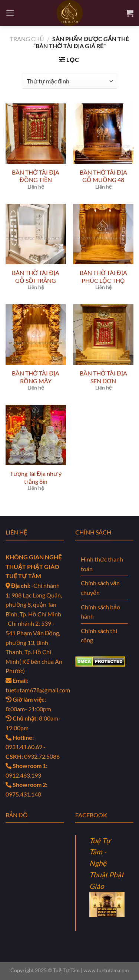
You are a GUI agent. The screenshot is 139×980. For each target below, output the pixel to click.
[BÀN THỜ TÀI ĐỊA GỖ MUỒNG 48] (103, 134)
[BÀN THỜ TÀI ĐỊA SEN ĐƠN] (103, 335)
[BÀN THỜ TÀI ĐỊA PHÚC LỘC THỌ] (103, 234)
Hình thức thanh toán (102, 564)
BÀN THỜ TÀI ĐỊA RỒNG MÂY (36, 377)
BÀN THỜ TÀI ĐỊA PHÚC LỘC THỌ (103, 277)
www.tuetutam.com (106, 970)
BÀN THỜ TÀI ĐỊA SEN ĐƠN (103, 377)
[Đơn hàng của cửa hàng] (69, 81)
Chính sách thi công (99, 635)
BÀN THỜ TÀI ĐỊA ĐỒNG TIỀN (36, 176)
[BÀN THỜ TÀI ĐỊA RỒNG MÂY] (36, 335)
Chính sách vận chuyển (100, 588)
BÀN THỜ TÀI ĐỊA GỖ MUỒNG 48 (103, 176)
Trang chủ (27, 39)
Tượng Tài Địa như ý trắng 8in (36, 477)
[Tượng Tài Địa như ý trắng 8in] (36, 435)
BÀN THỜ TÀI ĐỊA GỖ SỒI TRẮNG (36, 277)
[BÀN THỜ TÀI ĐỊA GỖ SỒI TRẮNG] (36, 234)
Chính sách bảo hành (100, 612)
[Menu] (10, 13)
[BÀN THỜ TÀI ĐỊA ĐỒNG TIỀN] (36, 134)
